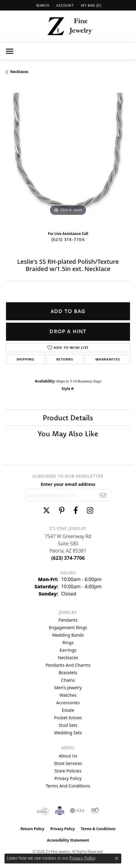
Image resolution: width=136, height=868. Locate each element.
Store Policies (68, 771)
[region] (68, 155)
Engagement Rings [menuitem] (68, 627)
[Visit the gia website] (77, 811)
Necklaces (19, 72)
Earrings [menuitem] (68, 650)
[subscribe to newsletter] (103, 495)
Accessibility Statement (68, 840)
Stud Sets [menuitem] (68, 725)
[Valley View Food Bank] (43, 811)
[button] (42, 5)
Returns (65, 359)
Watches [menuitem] (68, 695)
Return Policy (32, 829)
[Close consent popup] (117, 858)
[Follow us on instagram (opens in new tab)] (90, 510)
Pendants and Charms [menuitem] (68, 665)
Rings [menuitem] (68, 643)
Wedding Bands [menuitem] (68, 635)
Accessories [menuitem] (68, 703)
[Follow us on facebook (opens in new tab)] (76, 510)
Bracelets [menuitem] (68, 673)
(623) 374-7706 (68, 239)
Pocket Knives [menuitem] (68, 718)
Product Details (68, 418)
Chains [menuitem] (68, 680)
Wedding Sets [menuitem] (68, 733)
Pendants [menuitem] (68, 620)
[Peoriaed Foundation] (60, 811)
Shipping (25, 359)
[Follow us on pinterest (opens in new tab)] (62, 510)
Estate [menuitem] (68, 710)
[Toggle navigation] (10, 51)
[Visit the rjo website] (95, 811)
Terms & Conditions (98, 829)
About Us (68, 756)
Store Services (68, 763)
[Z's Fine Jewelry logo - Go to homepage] (68, 26)
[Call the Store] (68, 558)
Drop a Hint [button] (68, 331)
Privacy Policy (68, 778)
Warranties (108, 359)
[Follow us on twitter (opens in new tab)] (46, 510)
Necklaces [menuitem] (68, 658)
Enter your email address (68, 484)
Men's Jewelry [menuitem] (68, 688)
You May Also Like (68, 434)
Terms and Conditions (68, 786)
